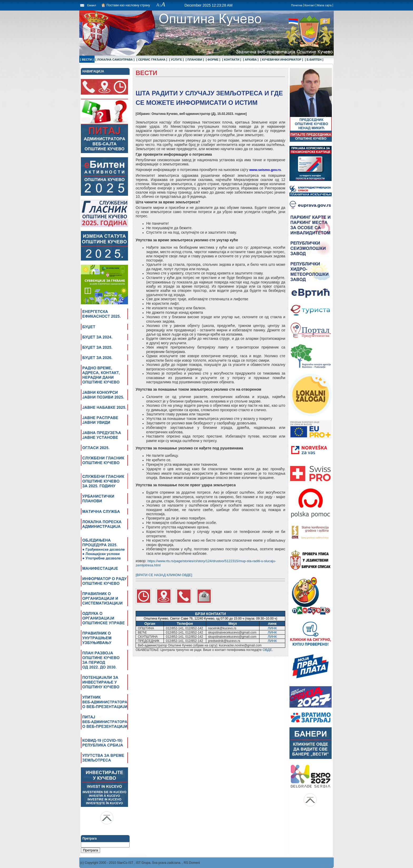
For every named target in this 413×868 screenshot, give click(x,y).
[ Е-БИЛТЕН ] (314, 60)
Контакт (310, 5)
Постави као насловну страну (128, 5)
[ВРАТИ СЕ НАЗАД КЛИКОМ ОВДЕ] (164, 575)
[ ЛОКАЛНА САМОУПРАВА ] (115, 60)
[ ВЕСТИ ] (87, 60)
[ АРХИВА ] (251, 60)
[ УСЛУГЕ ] (176, 60)
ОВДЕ (267, 650)
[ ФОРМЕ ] (213, 60)
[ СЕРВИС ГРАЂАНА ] (152, 60)
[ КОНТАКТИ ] (232, 60)
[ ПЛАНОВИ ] (195, 60)
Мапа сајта (324, 5)
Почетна (297, 5)
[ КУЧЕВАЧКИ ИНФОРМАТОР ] (282, 60)
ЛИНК (272, 628)
